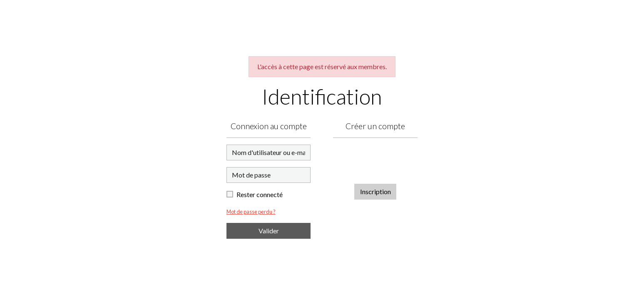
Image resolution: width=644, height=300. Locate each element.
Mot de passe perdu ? (251, 212)
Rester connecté (260, 194)
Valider (269, 231)
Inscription (375, 191)
